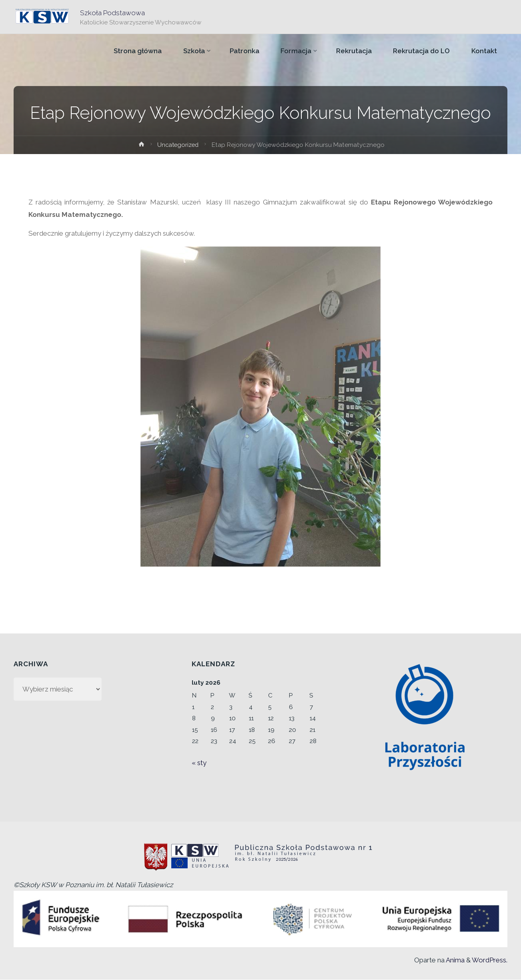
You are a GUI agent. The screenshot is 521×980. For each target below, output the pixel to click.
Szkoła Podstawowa (113, 12)
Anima (455, 960)
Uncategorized (178, 145)
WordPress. (490, 960)
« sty (199, 763)
